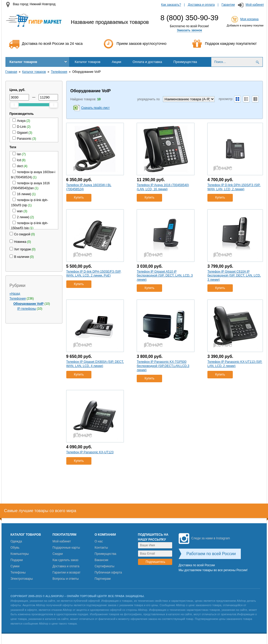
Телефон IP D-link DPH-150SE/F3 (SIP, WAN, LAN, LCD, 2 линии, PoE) (94, 274)
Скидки (58, 554)
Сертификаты (104, 566)
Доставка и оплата (201, 5)
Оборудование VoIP (29, 304)
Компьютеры (20, 554)
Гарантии (228, 5)
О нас (99, 541)
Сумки (15, 566)
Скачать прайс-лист (96, 108)
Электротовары (22, 579)
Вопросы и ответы (66, 579)
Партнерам (103, 579)
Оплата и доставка (147, 62)
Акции (117, 62)
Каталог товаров (23, 62)
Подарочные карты (66, 548)
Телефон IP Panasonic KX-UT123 (90, 452)
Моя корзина (249, 19)
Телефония (59, 72)
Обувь (15, 548)
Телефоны (18, 572)
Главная (11, 72)
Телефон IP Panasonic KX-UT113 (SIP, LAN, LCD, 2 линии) (235, 364)
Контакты (101, 548)
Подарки (17, 560)
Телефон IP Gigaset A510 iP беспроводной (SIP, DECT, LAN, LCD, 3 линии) (165, 276)
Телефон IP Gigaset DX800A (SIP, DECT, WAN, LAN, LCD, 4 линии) (95, 364)
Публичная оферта (108, 572)
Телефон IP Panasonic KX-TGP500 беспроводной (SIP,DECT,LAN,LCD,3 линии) (163, 366)
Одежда (16, 541)
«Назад (15, 294)
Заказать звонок (189, 30)
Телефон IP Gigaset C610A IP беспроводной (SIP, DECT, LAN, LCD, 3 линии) (234, 276)
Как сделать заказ (66, 560)
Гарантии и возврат (67, 572)
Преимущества (185, 62)
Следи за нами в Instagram (204, 538)
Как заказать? (171, 5)
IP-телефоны (27, 309)
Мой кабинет (255, 5)
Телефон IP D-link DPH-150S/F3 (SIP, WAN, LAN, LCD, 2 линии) (234, 187)
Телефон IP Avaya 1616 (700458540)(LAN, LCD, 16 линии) (163, 187)
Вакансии (101, 560)
